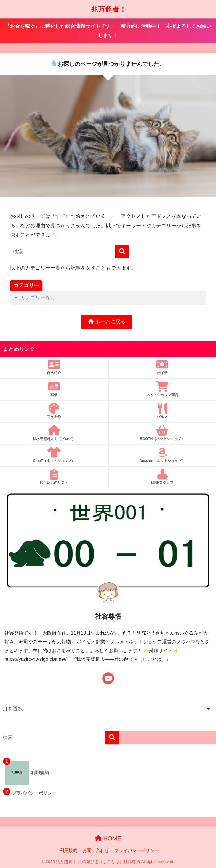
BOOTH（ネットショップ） (163, 433)
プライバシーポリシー (137, 850)
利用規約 (68, 850)
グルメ (163, 411)
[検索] (122, 252)
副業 (54, 389)
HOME (108, 838)
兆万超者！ (109, 9)
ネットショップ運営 (163, 389)
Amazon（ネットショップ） (163, 455)
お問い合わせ (96, 850)
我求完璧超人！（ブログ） (54, 433)
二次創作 (54, 411)
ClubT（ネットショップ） (54, 455)
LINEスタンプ (163, 477)
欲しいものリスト (54, 477)
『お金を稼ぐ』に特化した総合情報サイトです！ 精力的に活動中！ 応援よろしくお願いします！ (108, 31)
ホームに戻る (107, 322)
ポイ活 (163, 367)
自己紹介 (54, 367)
